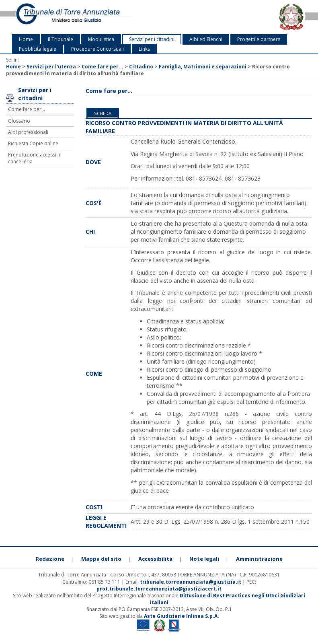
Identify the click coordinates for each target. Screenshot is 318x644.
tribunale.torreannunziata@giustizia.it (191, 582)
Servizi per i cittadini (152, 39)
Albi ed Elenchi (206, 39)
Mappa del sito (101, 559)
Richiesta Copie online (33, 143)
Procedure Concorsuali (97, 49)
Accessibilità (155, 559)
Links (144, 49)
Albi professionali (28, 132)
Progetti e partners (259, 39)
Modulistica (101, 39)
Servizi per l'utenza (51, 67)
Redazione (50, 559)
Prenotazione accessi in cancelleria (35, 158)
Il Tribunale (61, 39)
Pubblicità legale (38, 49)
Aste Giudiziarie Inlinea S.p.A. (182, 616)
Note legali (204, 559)
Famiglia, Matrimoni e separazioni (203, 67)
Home (26, 39)
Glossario (19, 121)
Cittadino (141, 67)
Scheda (103, 113)
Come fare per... (103, 67)
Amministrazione (259, 559)
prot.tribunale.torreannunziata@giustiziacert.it (159, 589)
